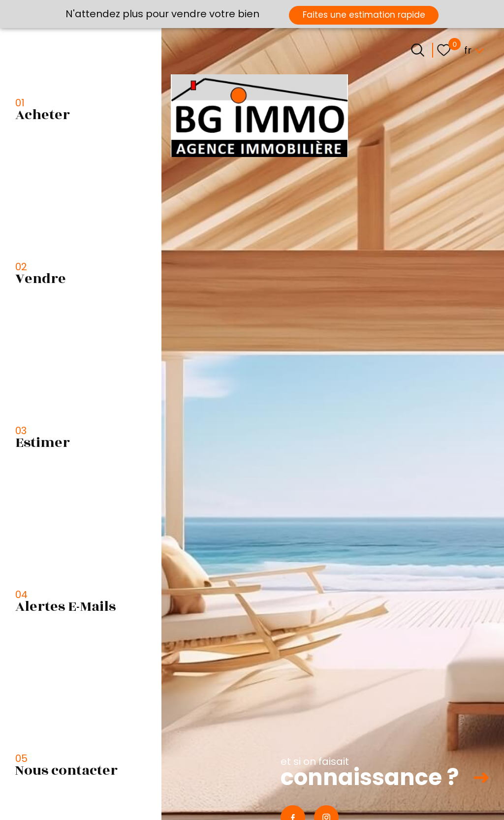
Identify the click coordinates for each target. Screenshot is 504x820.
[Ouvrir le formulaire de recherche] (418, 50)
